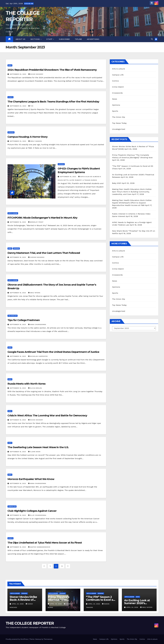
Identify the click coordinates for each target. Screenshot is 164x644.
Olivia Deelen (35, 388)
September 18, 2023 (68, 177)
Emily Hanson (35, 141)
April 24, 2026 (18, 604)
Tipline (78, 39)
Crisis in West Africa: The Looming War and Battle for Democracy (47, 415)
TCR (31, 106)
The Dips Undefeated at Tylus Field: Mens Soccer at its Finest (45, 543)
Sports (10, 97)
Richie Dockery (36, 74)
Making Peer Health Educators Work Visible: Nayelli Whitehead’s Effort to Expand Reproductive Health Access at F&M (132, 203)
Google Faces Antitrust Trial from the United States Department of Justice (53, 352)
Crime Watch (118, 87)
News (10, 65)
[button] (152, 39)
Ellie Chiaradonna (37, 515)
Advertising (93, 39)
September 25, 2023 (18, 74)
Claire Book (34, 452)
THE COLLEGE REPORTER (30, 623)
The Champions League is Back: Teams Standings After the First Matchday (53, 102)
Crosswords (117, 93)
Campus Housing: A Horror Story (28, 137)
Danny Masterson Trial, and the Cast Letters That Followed (44, 253)
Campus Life (12, 506)
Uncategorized (119, 129)
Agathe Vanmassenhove (39, 547)
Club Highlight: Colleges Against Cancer (32, 511)
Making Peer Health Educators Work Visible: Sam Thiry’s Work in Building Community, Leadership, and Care (132, 192)
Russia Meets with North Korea (26, 384)
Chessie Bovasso (36, 257)
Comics (115, 81)
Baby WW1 (117, 183)
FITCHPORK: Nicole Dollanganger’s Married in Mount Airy (42, 218)
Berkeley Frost (36, 222)
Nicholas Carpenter (38, 356)
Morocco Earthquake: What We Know (31, 479)
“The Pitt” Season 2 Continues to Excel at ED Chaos (100, 600)
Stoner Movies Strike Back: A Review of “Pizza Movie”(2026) (23, 600)
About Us (20, 39)
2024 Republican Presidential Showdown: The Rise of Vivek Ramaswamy (52, 70)
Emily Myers (34, 293)
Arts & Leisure (13, 213)
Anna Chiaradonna (37, 325)
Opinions (11, 132)
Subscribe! (64, 39)
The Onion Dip (13, 316)
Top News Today (119, 123)
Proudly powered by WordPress (17, 639)
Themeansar (48, 639)
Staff (50, 39)
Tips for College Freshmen (24, 320)
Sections (35, 39)
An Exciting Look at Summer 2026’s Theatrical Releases (137, 603)
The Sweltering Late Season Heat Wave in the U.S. (38, 447)
